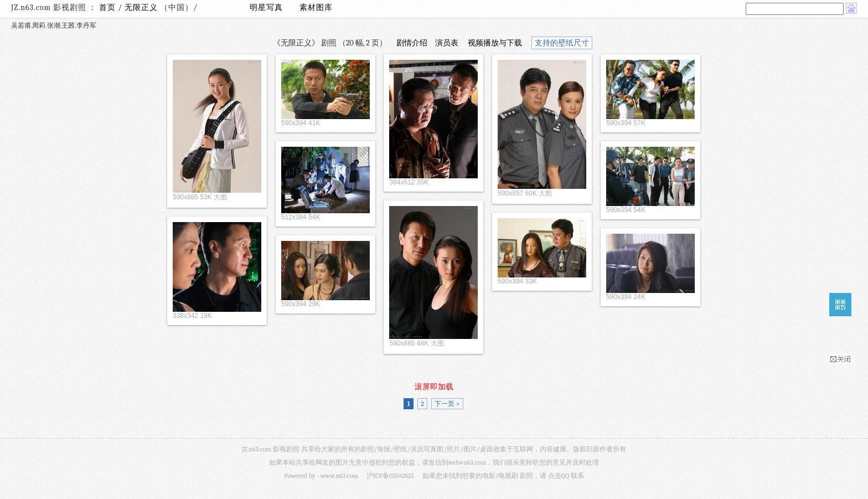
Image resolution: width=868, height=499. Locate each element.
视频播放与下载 (495, 43)
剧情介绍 (412, 43)
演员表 (447, 43)
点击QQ (559, 476)
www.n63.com (339, 476)
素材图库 (316, 7)
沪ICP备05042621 (390, 476)
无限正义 (142, 7)
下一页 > (447, 404)
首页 (107, 7)
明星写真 (266, 7)
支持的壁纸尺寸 (562, 43)
